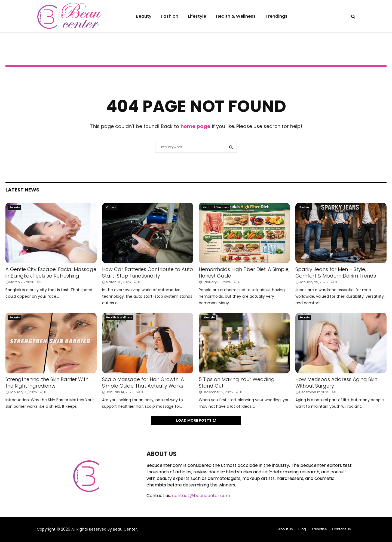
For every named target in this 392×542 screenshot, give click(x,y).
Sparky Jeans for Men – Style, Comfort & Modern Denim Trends (336, 272)
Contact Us (342, 529)
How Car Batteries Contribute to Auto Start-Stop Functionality (148, 272)
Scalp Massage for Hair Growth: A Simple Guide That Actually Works (143, 382)
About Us (286, 529)
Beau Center (125, 529)
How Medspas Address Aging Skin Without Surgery (336, 382)
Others (111, 207)
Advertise (319, 529)
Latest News (22, 190)
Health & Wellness (236, 16)
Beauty (144, 16)
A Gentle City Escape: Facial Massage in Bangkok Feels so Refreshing (51, 272)
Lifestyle (197, 16)
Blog (302, 529)
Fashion (170, 16)
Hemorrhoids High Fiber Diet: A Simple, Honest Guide (244, 272)
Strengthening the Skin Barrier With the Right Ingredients (47, 382)
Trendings (276, 16)
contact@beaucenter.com (201, 496)
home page (195, 126)
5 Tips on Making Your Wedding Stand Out (237, 382)
